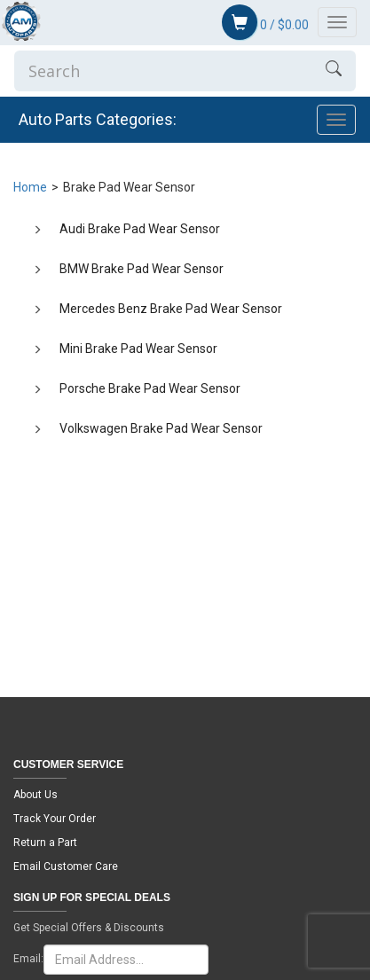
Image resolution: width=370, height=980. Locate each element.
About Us (35, 795)
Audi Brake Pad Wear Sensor (140, 229)
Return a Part (45, 843)
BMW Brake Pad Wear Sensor (142, 269)
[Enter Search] (163, 71)
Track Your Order (55, 819)
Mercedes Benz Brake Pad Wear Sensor (171, 309)
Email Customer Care (66, 866)
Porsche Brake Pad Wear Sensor (150, 388)
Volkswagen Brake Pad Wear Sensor (161, 428)
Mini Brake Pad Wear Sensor (138, 349)
